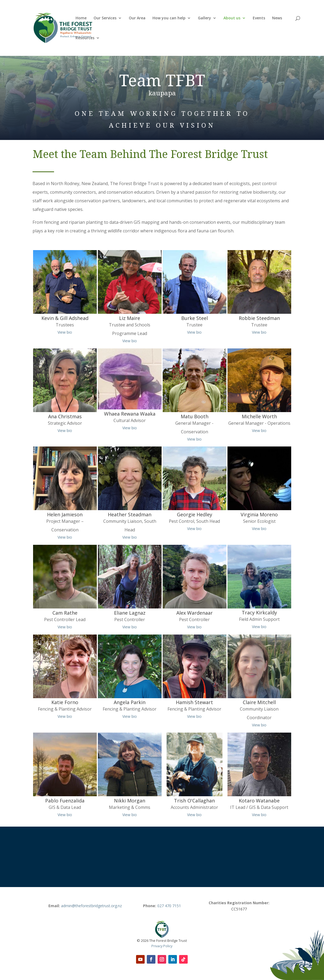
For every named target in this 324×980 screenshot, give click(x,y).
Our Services (105, 18)
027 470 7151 (169, 906)
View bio (65, 332)
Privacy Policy (162, 946)
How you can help (169, 18)
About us (232, 18)
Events (259, 18)
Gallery (204, 18)
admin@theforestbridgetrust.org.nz (91, 906)
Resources (85, 38)
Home (81, 18)
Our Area (137, 18)
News (277, 18)
